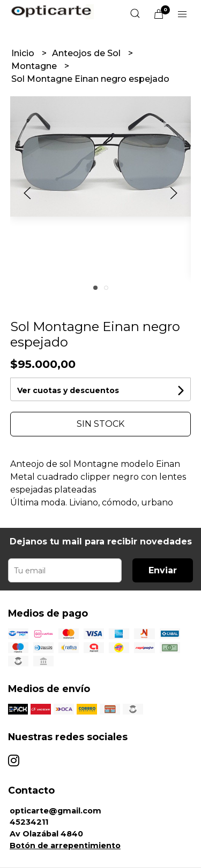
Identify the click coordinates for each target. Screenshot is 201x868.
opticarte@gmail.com (55, 811)
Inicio (24, 53)
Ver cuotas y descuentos (68, 390)
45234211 (29, 822)
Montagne (35, 66)
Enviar (163, 570)
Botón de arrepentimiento (65, 846)
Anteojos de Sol (87, 53)
